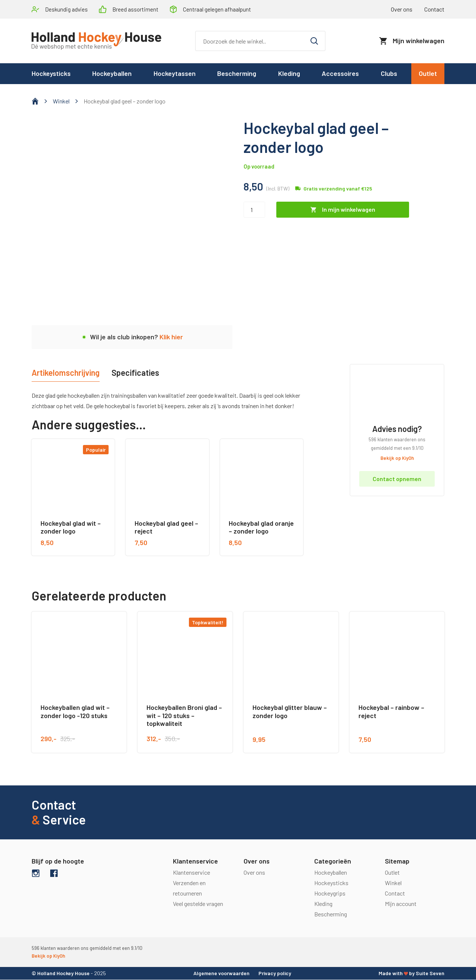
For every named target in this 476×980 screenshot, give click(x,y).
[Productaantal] (254, 210)
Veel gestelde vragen (198, 904)
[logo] (97, 41)
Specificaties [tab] (137, 372)
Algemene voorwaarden (221, 973)
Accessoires (340, 74)
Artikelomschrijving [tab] (66, 372)
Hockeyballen (112, 74)
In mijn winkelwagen (349, 210)
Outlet (428, 74)
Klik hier (171, 337)
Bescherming (237, 74)
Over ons (402, 9)
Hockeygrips (330, 893)
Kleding (289, 74)
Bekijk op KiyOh (397, 458)
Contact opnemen (397, 479)
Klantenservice (192, 872)
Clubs (389, 74)
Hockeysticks (51, 74)
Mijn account (401, 904)
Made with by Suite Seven (411, 973)
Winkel (61, 101)
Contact (434, 9)
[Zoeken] (260, 41)
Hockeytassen (175, 74)
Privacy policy (275, 973)
